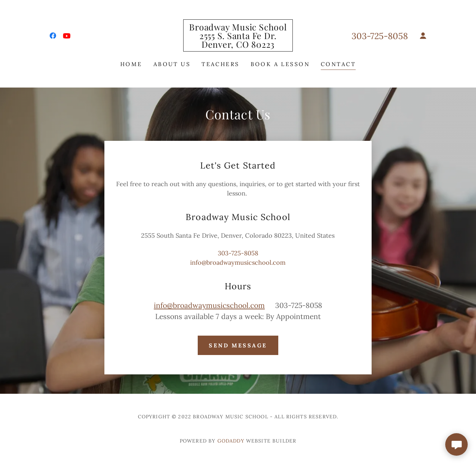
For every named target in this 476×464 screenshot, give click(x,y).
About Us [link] (172, 64)
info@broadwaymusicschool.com (209, 305)
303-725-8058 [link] (380, 36)
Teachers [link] (220, 64)
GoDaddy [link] (231, 441)
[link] (53, 36)
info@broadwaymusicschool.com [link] (238, 262)
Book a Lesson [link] (280, 64)
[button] (423, 36)
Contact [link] (338, 64)
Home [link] (131, 64)
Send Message (238, 345)
